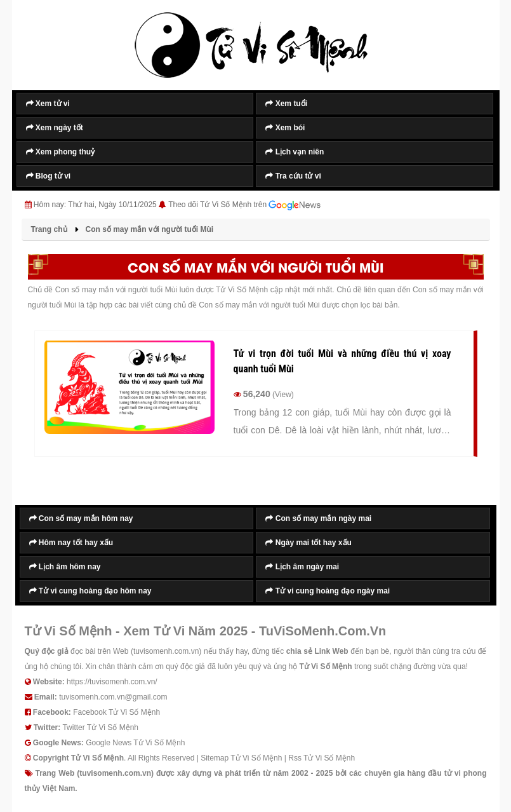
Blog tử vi (49, 176)
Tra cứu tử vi (293, 176)
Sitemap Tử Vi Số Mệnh (241, 758)
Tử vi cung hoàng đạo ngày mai (328, 591)
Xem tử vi (48, 104)
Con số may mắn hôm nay (81, 518)
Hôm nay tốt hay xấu (71, 543)
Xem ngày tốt (55, 128)
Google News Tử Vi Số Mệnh (135, 743)
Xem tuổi (286, 104)
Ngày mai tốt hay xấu (308, 543)
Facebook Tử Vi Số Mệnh (116, 712)
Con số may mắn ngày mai (318, 518)
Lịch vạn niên (295, 152)
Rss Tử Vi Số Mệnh (322, 758)
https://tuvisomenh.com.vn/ (112, 682)
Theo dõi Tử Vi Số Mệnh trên (244, 205)
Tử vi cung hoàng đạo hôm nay (90, 591)
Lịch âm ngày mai (302, 567)
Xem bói (285, 128)
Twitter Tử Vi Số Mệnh (100, 727)
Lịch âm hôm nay (65, 567)
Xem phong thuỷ (61, 152)
